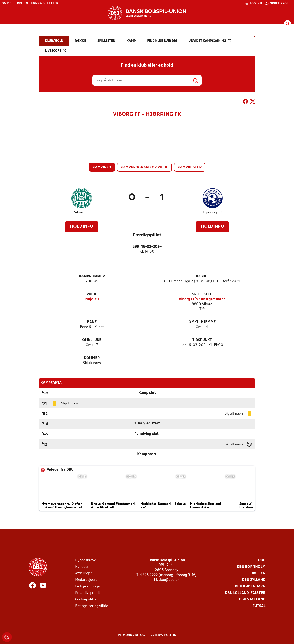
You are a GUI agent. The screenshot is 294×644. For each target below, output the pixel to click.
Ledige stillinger (88, 586)
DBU (262, 560)
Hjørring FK (213, 212)
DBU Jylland (254, 580)
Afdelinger (84, 573)
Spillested (202, 294)
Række (202, 276)
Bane (92, 322)
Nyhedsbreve (86, 560)
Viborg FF (82, 212)
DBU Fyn (258, 573)
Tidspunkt (202, 340)
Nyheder (82, 567)
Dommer (92, 358)
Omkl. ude (92, 340)
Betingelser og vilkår (92, 606)
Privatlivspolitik (88, 593)
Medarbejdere (86, 580)
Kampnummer (92, 276)
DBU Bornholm (251, 567)
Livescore (55, 51)
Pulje (92, 294)
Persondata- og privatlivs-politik (147, 635)
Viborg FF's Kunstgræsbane (202, 299)
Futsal (259, 606)
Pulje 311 (92, 299)
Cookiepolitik (86, 600)
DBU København (250, 586)
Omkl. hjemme (202, 322)
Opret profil (278, 3)
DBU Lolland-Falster (245, 593)
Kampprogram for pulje (144, 167)
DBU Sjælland (252, 600)
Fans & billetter (45, 4)
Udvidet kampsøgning (210, 41)
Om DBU (8, 4)
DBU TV (22, 4)
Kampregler (190, 167)
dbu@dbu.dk (169, 580)
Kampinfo (102, 167)
